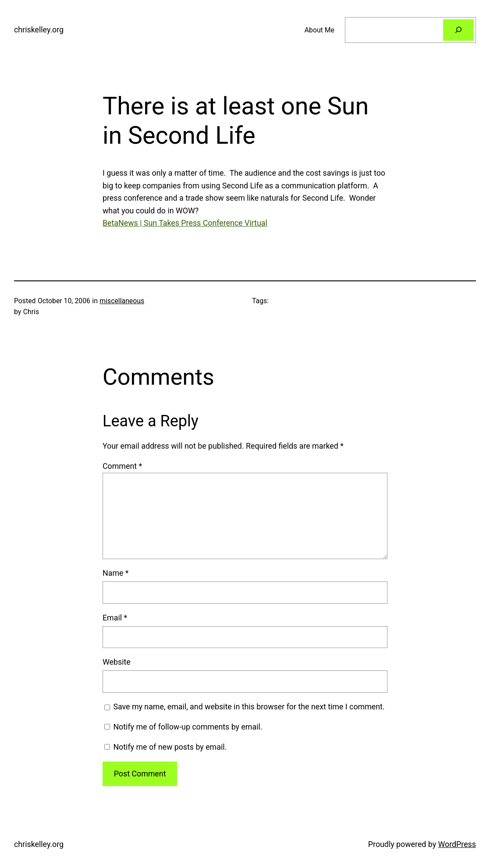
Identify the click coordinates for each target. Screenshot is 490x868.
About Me (320, 30)
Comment (122, 466)
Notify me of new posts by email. (170, 747)
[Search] (458, 30)
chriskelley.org (39, 30)
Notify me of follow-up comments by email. (188, 727)
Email (115, 618)
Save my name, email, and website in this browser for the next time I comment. (249, 707)
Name (116, 573)
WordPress (457, 844)
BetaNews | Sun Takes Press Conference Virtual (185, 223)
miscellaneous (122, 301)
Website (117, 662)
